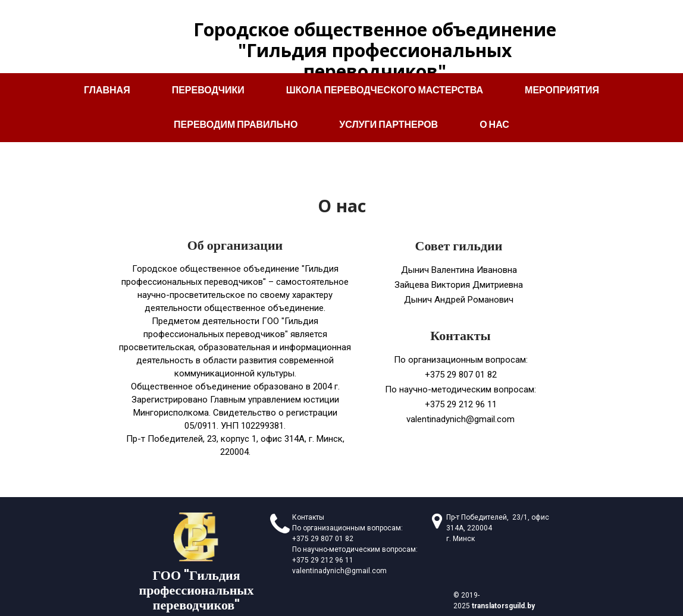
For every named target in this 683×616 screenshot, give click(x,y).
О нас (494, 125)
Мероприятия (562, 90)
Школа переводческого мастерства (385, 90)
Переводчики (208, 90)
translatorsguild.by (503, 606)
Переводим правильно (236, 125)
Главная (107, 90)
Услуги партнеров (389, 125)
